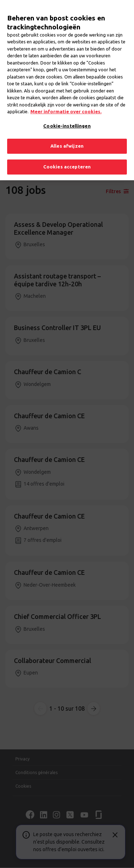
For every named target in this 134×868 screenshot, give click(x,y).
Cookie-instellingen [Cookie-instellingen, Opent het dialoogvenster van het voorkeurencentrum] (67, 120)
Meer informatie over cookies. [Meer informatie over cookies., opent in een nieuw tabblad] (66, 106)
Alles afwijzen (67, 140)
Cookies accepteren (67, 161)
